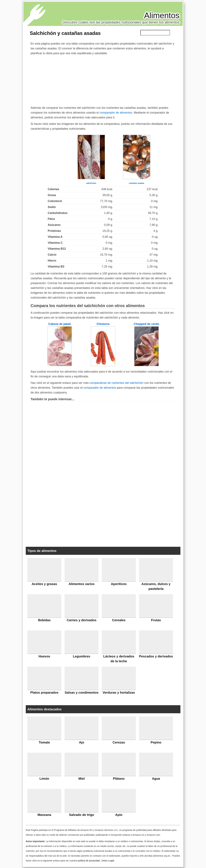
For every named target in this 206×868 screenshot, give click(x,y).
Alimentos (162, 15)
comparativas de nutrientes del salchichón (116, 383)
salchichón (91, 183)
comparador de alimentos (116, 113)
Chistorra (103, 324)
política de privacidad (89, 861)
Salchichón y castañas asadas (65, 33)
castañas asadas (137, 183)
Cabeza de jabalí (60, 324)
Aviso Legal (108, 861)
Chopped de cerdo (146, 324)
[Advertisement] (103, 80)
